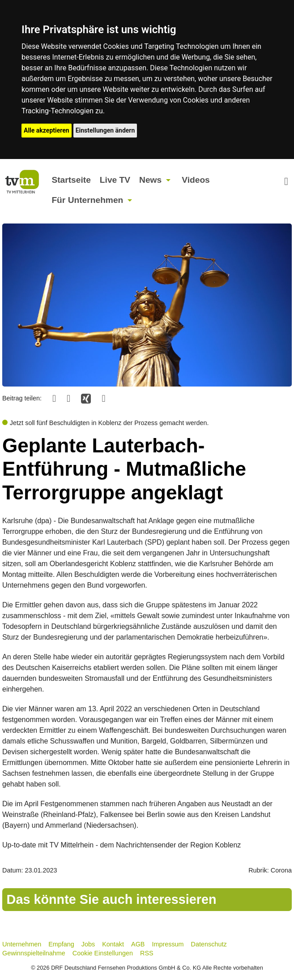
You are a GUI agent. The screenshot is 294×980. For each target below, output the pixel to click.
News (150, 180)
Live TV (115, 180)
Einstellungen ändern (105, 130)
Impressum (168, 944)
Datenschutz (209, 944)
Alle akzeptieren (47, 130)
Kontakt (113, 944)
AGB (138, 944)
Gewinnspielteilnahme (34, 953)
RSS (147, 953)
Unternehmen (22, 944)
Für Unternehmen (87, 200)
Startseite (71, 180)
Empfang (61, 944)
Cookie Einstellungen (103, 953)
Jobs (88, 944)
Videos (196, 180)
